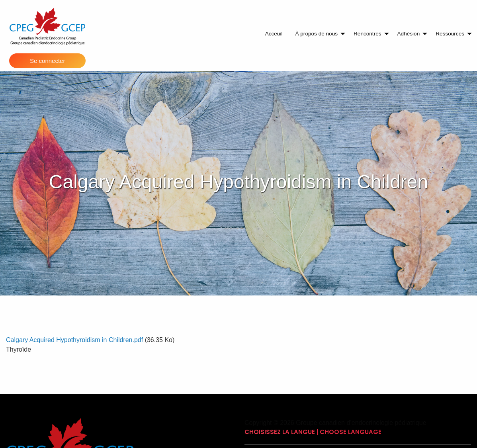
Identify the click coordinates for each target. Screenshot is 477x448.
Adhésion (409, 34)
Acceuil (274, 34)
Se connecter (47, 61)
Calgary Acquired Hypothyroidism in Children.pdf (74, 340)
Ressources (450, 34)
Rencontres (368, 34)
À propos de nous (316, 34)
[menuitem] (274, 34)
